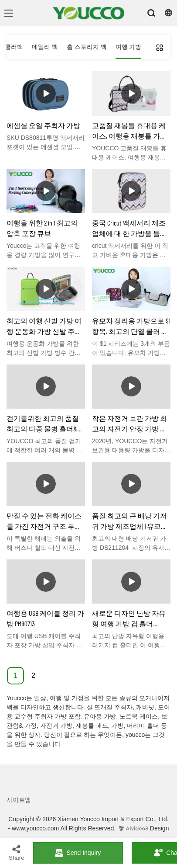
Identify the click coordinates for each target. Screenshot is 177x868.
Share (17, 852)
